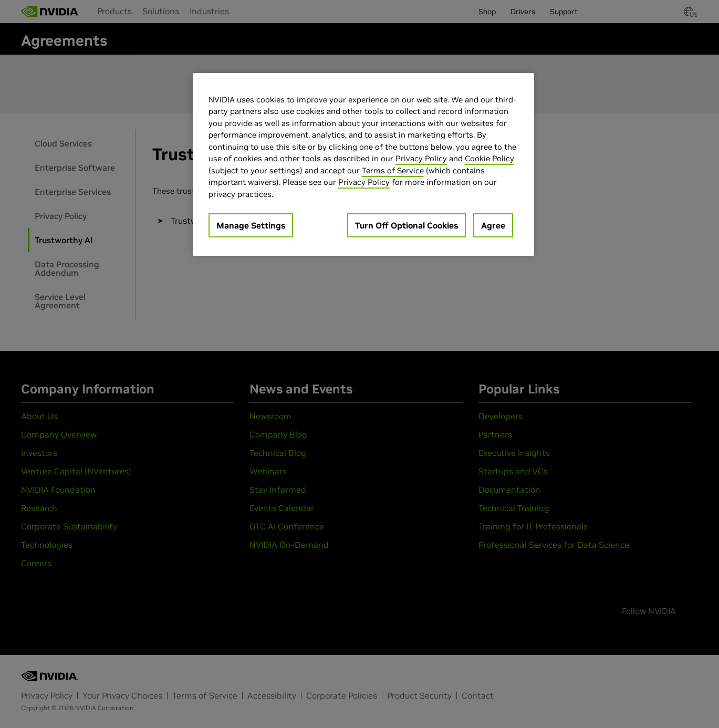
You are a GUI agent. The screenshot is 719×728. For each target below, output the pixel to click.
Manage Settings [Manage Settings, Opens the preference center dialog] (251, 225)
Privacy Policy (421, 158)
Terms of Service (393, 170)
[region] (363, 165)
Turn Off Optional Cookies (407, 225)
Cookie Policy (489, 158)
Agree (493, 225)
